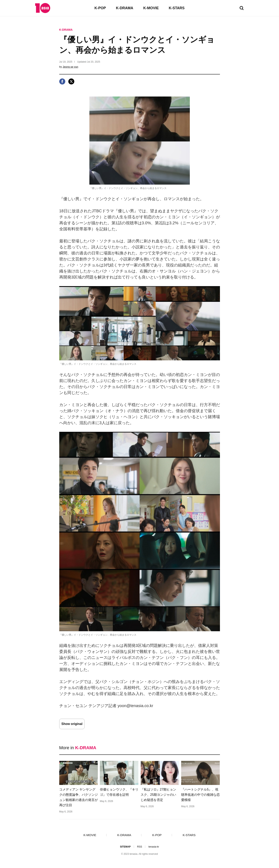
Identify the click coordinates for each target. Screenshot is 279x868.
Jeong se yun (70, 67)
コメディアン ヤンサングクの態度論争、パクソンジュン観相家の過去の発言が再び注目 (79, 797)
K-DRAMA (125, 8)
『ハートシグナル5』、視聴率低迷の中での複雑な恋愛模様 (200, 795)
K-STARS (177, 8)
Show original (72, 724)
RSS (139, 847)
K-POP (100, 8)
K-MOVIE (151, 8)
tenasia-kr (154, 847)
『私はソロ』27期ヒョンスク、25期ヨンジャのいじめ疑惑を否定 (158, 795)
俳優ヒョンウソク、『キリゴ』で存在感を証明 (119, 792)
